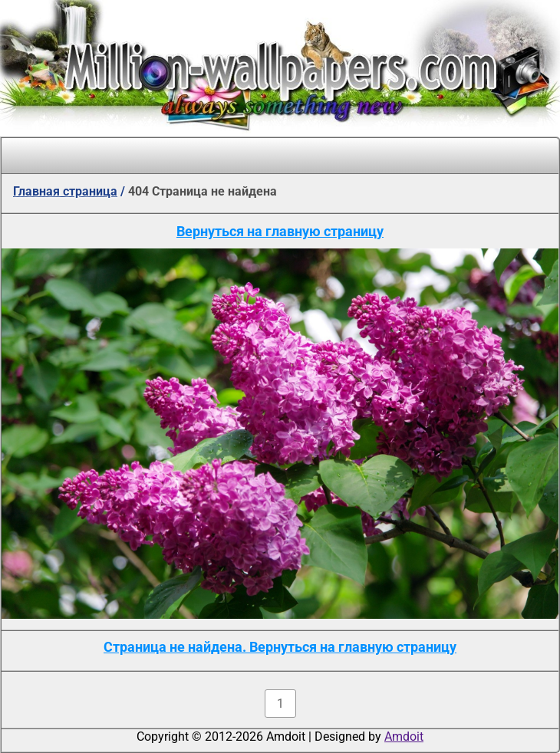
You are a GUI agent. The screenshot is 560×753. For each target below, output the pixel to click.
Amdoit (404, 737)
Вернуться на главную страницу (280, 231)
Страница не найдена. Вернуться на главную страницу (280, 647)
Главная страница (65, 191)
